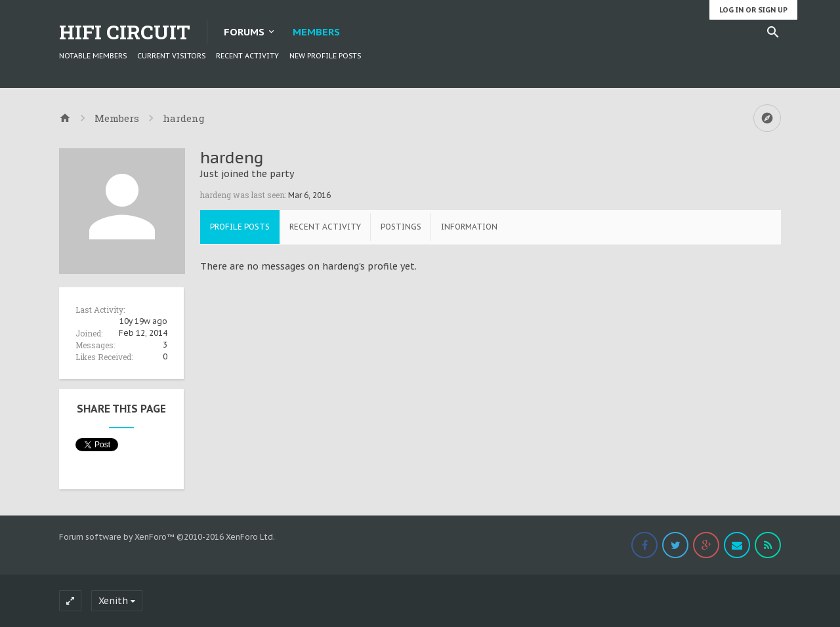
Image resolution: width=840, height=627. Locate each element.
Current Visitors (171, 56)
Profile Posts (240, 227)
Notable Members (93, 56)
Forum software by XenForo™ (167, 537)
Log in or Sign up (753, 10)
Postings (401, 227)
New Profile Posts (325, 56)
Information (469, 227)
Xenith (113, 601)
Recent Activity (247, 56)
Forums (244, 32)
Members (316, 32)
